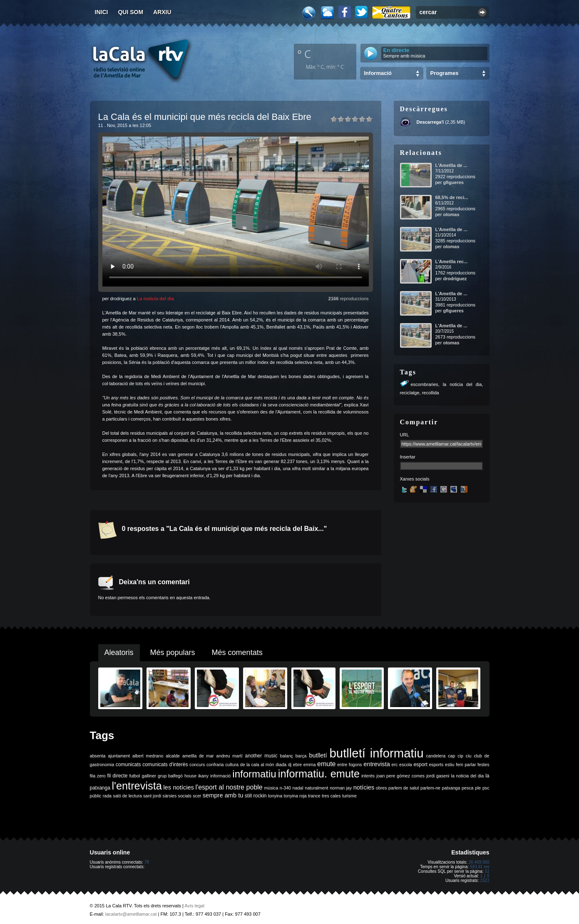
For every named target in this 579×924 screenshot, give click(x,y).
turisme (349, 796)
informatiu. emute (319, 774)
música (271, 788)
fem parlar (466, 765)
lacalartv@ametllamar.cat (131, 914)
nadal (298, 788)
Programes (445, 73)
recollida (431, 393)
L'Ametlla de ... (451, 165)
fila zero (98, 776)
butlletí (318, 755)
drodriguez (455, 279)
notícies (364, 787)
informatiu (254, 774)
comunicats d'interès (165, 765)
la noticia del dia (462, 384)
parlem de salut (404, 788)
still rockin (256, 796)
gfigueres (453, 182)
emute (326, 764)
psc (486, 788)
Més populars (173, 653)
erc (395, 765)
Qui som (130, 12)
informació (220, 776)
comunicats (128, 765)
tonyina (275, 796)
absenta (98, 756)
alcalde (173, 756)
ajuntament (119, 756)
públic (96, 796)
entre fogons (350, 765)
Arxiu (162, 12)
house (190, 776)
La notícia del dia (155, 299)
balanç (286, 756)
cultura (232, 765)
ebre (297, 765)
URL (405, 435)
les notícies (179, 787)
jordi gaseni (438, 776)
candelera (436, 756)
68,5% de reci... (452, 197)
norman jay (341, 788)
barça (301, 756)
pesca (467, 788)
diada (281, 765)
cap (451, 756)
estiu (450, 765)
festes (483, 765)
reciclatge (410, 393)
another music (261, 756)
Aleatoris (119, 653)
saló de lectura (127, 796)
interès (368, 776)
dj (290, 765)
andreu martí (230, 756)
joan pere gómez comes (400, 776)
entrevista (377, 764)
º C (304, 54)
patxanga (451, 788)
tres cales (331, 796)
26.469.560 (479, 862)
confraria (215, 765)
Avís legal (194, 906)
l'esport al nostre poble (229, 787)
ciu (469, 756)
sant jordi (152, 796)
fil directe (118, 776)
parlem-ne (430, 788)
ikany (203, 776)
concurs (197, 765)
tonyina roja (295, 796)
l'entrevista (137, 786)
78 (147, 862)
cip (460, 756)
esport (420, 765)
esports (436, 765)
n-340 (285, 788)
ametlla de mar (198, 756)
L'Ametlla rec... (452, 262)
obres (381, 788)
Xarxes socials (415, 479)
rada (107, 796)
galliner (149, 776)
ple (478, 788)
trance (314, 796)
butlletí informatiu (377, 753)
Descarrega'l (430, 122)
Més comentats (237, 653)
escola (406, 765)
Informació (378, 73)
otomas (451, 214)
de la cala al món (257, 765)
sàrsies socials (177, 796)
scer (197, 796)
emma (310, 765)
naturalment (316, 788)
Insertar (408, 457)
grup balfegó (170, 776)
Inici (102, 12)
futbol (134, 776)
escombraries (425, 384)
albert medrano (148, 756)
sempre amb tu (223, 795)
